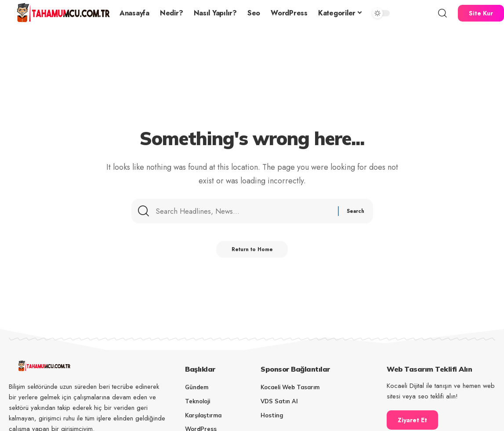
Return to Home (252, 252)
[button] (442, 13)
